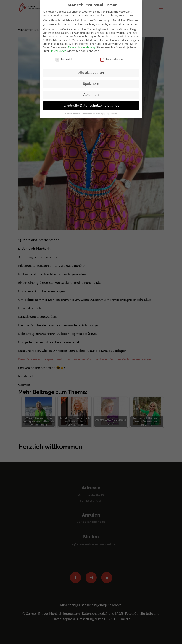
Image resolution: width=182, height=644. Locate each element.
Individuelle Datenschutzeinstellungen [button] (91, 104)
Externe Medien (112, 59)
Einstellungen (58, 50)
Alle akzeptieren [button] (91, 72)
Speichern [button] (91, 83)
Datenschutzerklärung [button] (93, 112)
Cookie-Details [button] (73, 112)
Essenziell (64, 59)
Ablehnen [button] (91, 93)
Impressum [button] (111, 112)
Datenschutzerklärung (82, 46)
